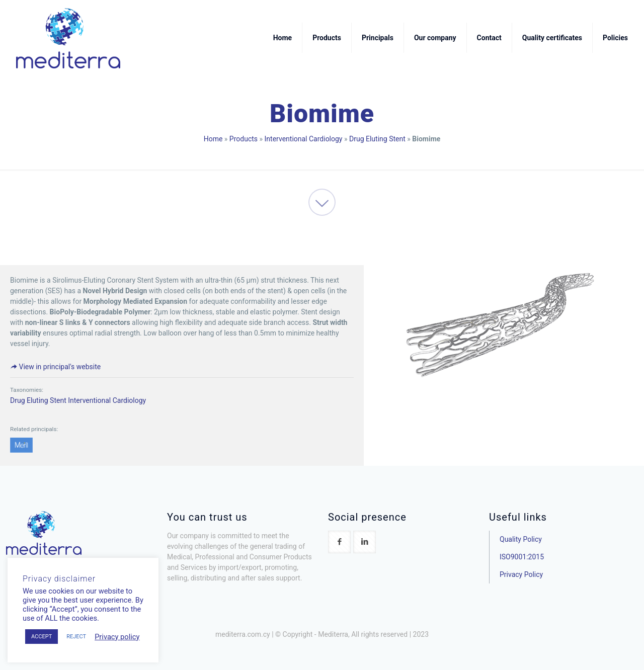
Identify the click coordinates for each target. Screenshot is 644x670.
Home (213, 139)
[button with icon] (339, 542)
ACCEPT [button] (42, 637)
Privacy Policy (521, 574)
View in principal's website (55, 367)
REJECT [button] (76, 637)
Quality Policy (521, 539)
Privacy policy (117, 637)
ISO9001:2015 (522, 557)
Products (244, 139)
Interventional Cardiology (304, 139)
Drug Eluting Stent (377, 139)
